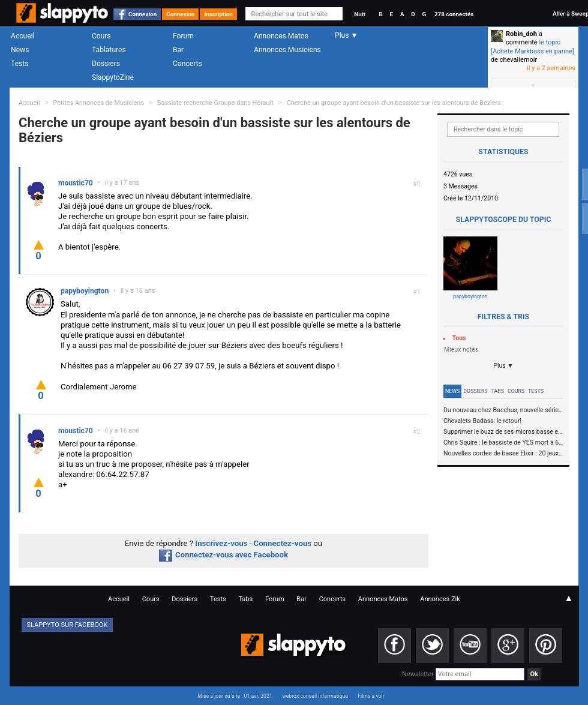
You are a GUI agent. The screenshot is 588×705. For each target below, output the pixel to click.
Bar (178, 50)
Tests (19, 64)
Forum (183, 36)
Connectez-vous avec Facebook (223, 555)
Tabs (498, 391)
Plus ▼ (503, 366)
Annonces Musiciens (287, 50)
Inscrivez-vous (221, 543)
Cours (101, 36)
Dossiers (106, 64)
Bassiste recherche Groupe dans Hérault (216, 103)
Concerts (187, 64)
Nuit (359, 14)
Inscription (218, 14)
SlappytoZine (113, 77)
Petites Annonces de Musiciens (98, 103)
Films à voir (371, 696)
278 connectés (454, 14)
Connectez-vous (283, 543)
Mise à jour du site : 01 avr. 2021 (235, 696)
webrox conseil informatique (315, 696)
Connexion (142, 14)
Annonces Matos (281, 36)
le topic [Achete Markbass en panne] (532, 46)
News (20, 50)
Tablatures (109, 50)
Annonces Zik (440, 599)
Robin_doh (521, 34)
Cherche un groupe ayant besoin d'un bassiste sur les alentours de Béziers (394, 103)
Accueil (23, 36)
